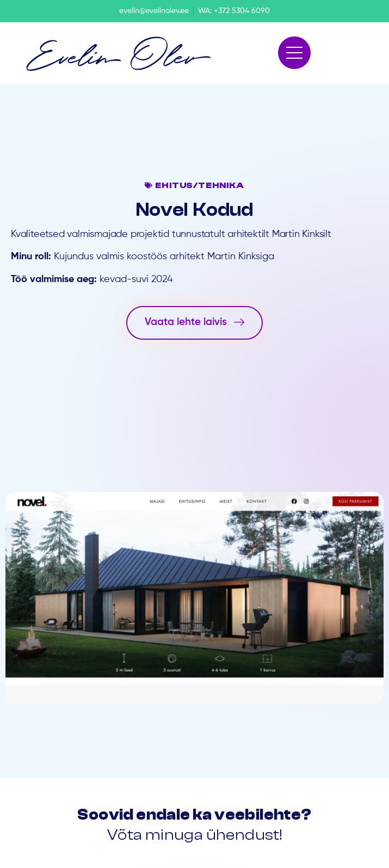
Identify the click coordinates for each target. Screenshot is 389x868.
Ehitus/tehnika (199, 185)
